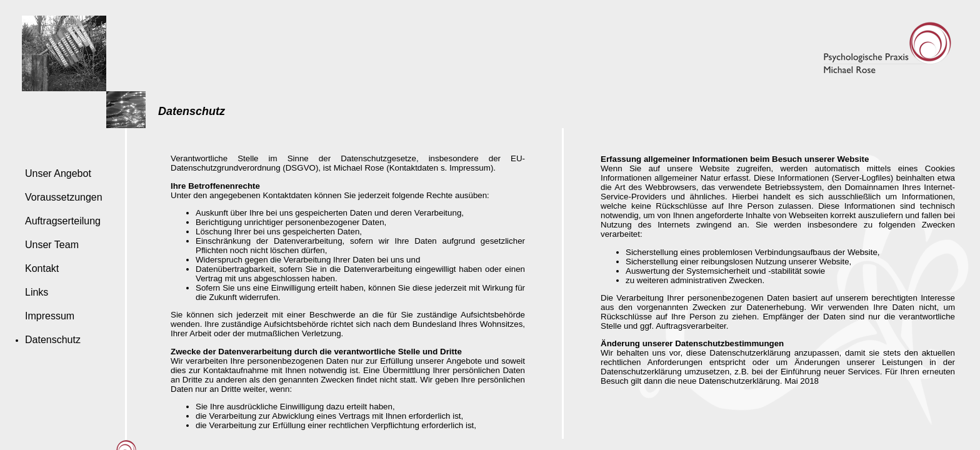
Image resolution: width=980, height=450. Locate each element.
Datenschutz (53, 340)
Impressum (50, 316)
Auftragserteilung (63, 221)
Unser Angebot (58, 173)
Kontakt (42, 268)
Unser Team (52, 245)
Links (37, 292)
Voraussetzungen (64, 197)
